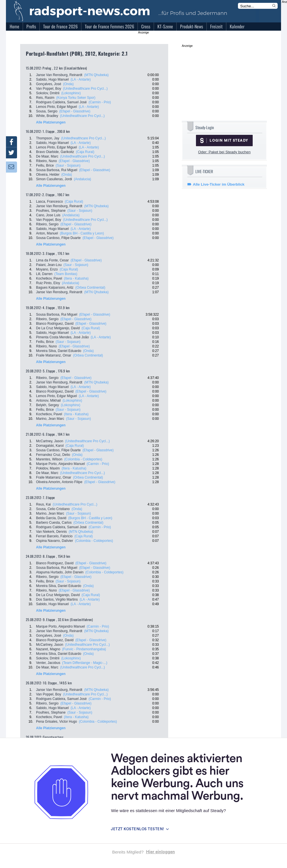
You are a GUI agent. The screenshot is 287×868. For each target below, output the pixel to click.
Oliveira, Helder (48, 175)
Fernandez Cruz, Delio (53, 455)
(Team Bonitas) (66, 274)
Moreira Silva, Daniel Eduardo (59, 351)
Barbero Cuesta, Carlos (54, 523)
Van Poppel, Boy (49, 89)
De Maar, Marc (47, 156)
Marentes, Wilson (49, 459)
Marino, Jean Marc (50, 419)
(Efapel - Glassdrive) (75, 111)
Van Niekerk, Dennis (51, 532)
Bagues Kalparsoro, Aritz (55, 288)
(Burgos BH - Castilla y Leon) (82, 233)
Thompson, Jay (48, 138)
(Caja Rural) (85, 152)
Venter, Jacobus (48, 663)
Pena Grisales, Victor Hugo (57, 722)
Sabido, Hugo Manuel (52, 79)
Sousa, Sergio (47, 111)
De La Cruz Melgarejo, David (58, 328)
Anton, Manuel (47, 233)
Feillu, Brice (45, 165)
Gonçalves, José (49, 84)
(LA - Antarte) (81, 79)
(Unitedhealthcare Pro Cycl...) (85, 89)
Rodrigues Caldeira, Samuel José (61, 102)
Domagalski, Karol (50, 446)
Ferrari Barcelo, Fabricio (54, 536)
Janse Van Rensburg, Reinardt (59, 75)
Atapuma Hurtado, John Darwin (60, 572)
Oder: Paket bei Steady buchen (224, 152)
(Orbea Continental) (90, 288)
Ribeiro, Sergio (47, 224)
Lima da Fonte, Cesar (52, 260)
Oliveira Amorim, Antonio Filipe (59, 482)
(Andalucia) (82, 179)
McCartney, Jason (50, 441)
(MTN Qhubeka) (96, 75)
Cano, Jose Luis (48, 215)
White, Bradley (47, 116)
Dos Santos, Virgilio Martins (57, 599)
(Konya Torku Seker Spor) (76, 98)
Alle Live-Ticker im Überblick (219, 184)
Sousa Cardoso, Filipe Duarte (58, 238)
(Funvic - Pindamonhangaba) (84, 649)
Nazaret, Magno (48, 649)
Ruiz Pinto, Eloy (48, 283)
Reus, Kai (43, 504)
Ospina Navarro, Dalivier (55, 541)
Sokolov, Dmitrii (48, 93)
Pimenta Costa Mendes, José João (62, 337)
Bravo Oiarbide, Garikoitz (55, 152)
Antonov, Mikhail (48, 401)
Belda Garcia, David (51, 518)
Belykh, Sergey (48, 405)
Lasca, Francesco (49, 202)
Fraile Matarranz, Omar (54, 355)
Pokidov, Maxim (48, 468)
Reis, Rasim (45, 98)
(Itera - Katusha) (76, 278)
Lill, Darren (44, 274)
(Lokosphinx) (71, 93)
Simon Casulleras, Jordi (54, 179)
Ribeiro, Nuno (46, 161)
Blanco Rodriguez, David (55, 324)
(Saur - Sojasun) (68, 165)
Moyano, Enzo (47, 269)
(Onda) (68, 84)
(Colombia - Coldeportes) (83, 459)
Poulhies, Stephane (51, 211)
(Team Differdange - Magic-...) (85, 663)
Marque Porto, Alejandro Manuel (60, 464)
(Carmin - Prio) (100, 102)
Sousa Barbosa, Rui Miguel (57, 170)
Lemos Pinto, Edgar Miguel (56, 107)
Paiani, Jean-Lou (49, 265)
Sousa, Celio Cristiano (53, 509)
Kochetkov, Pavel (49, 278)
